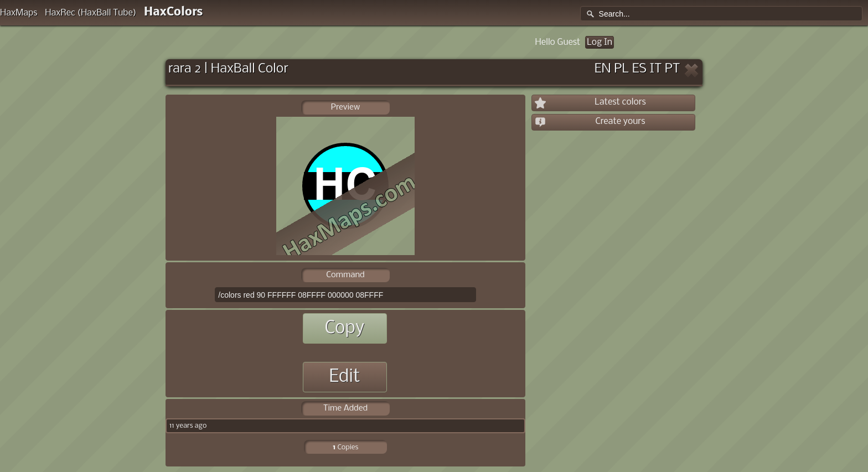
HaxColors (174, 12)
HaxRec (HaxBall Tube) (91, 13)
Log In (600, 42)
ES (639, 69)
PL (621, 69)
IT (656, 69)
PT (673, 69)
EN (603, 69)
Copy (344, 328)
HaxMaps (19, 13)
